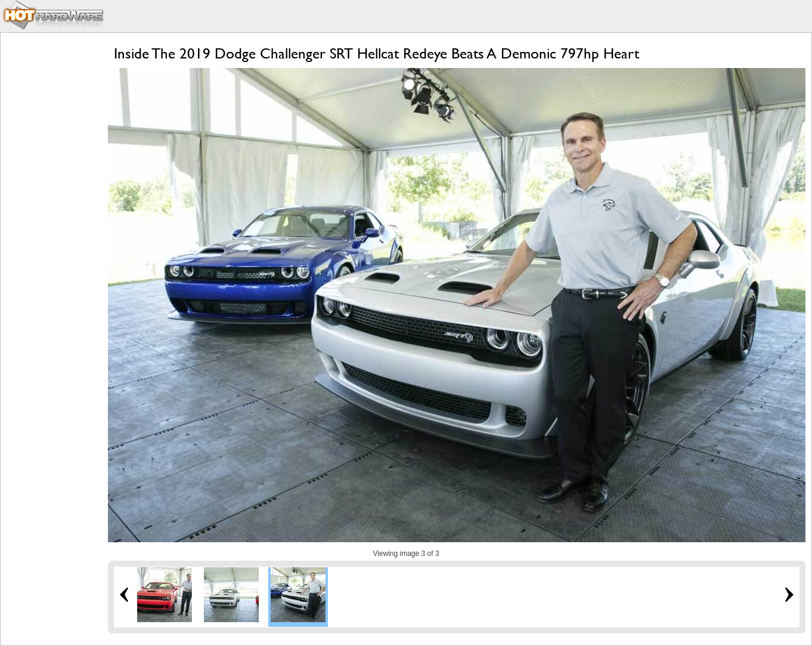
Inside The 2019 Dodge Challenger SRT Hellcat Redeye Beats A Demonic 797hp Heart (376, 53)
